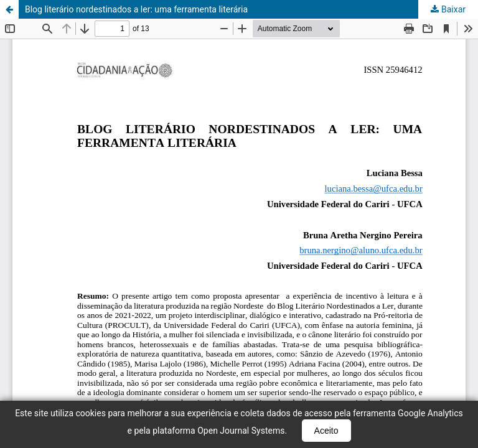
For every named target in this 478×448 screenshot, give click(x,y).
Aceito (326, 431)
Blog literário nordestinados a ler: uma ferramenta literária (136, 9)
